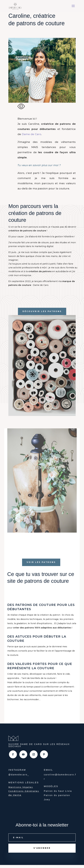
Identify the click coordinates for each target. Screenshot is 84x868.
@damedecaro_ (19, 775)
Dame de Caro (31, 134)
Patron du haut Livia (58, 791)
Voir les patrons (41, 562)
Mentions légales (21, 787)
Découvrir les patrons (42, 311)
